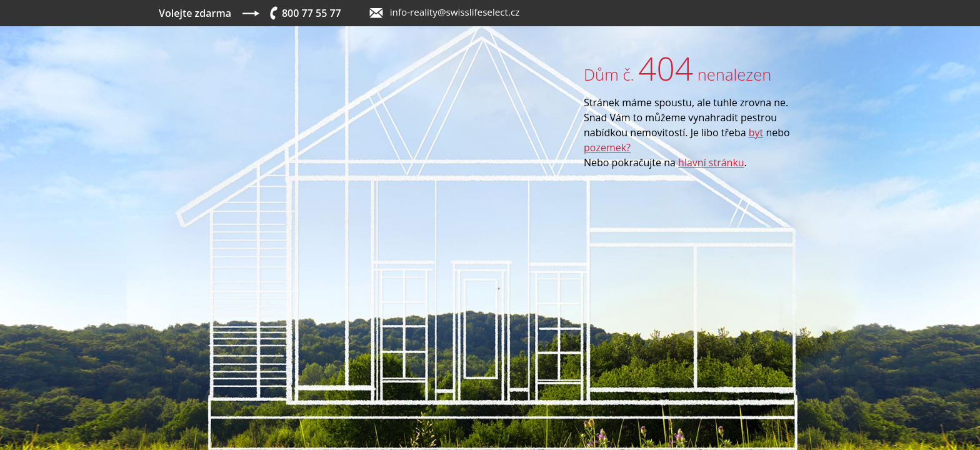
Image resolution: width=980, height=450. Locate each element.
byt (756, 132)
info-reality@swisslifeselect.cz (455, 12)
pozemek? (607, 147)
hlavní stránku (711, 162)
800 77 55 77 (312, 13)
